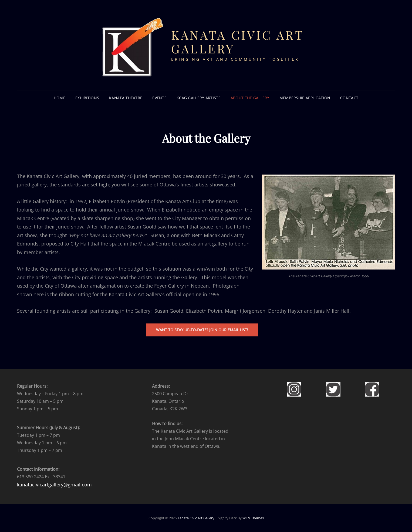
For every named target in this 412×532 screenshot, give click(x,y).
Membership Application (305, 98)
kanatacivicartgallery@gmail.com (54, 485)
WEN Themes (253, 518)
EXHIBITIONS (87, 98)
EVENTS (159, 98)
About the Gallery (250, 98)
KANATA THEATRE (126, 98)
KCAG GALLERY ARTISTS (199, 98)
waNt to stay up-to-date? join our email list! (202, 330)
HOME (60, 98)
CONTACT (349, 98)
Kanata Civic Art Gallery (237, 42)
